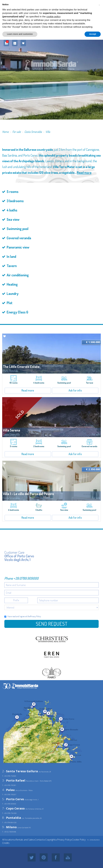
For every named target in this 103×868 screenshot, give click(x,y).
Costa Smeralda (33, 132)
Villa (48, 132)
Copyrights (51, 840)
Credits (6, 843)
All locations (8, 840)
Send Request (52, 624)
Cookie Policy (79, 840)
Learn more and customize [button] (20, 34)
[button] (99, 5)
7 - (13, 808)
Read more (84, 172)
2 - (20, 771)
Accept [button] (93, 34)
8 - (12, 818)
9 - (9, 827)
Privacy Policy (36, 616)
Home (5, 132)
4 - (8, 790)
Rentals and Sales (25, 840)
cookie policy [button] (53, 17)
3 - (14, 780)
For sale (17, 132)
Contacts (40, 840)
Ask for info (75, 390)
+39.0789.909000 (26, 578)
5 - (13, 799)
